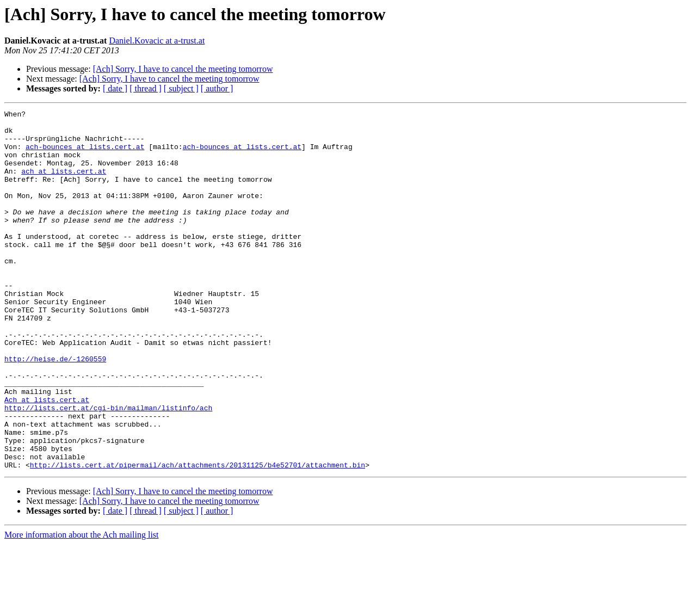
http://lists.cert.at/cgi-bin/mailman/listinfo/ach (108, 468)
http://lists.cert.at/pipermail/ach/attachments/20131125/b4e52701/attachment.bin (198, 537)
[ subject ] (181, 88)
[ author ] (217, 88)
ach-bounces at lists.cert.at (85, 155)
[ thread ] (146, 88)
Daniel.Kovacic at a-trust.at (157, 41)
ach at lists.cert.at (64, 184)
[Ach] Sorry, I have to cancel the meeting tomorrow (183, 69)
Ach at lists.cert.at (47, 458)
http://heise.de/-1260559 (55, 409)
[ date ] (115, 88)
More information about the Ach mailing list (82, 606)
